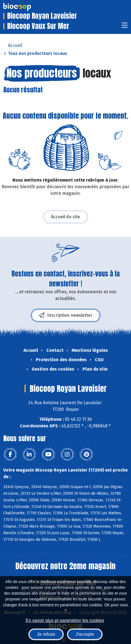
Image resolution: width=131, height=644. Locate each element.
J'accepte (85, 634)
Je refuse (46, 634)
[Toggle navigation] (125, 27)
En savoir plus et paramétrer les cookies (65, 620)
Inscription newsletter (66, 315)
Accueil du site (65, 217)
